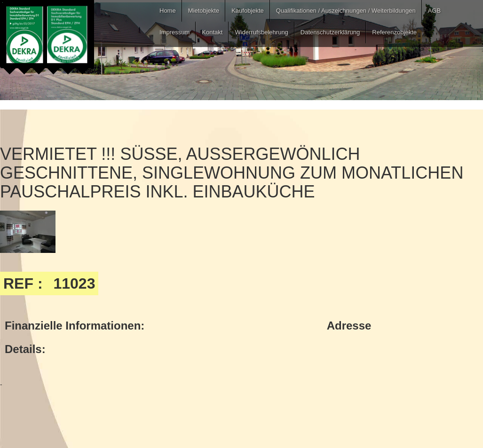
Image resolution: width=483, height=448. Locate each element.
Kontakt (212, 32)
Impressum (174, 32)
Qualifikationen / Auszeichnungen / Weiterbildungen (346, 11)
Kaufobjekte (248, 11)
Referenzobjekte (394, 32)
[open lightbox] (28, 232)
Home (168, 11)
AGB (434, 11)
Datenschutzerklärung (330, 32)
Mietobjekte (204, 11)
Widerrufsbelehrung (261, 32)
